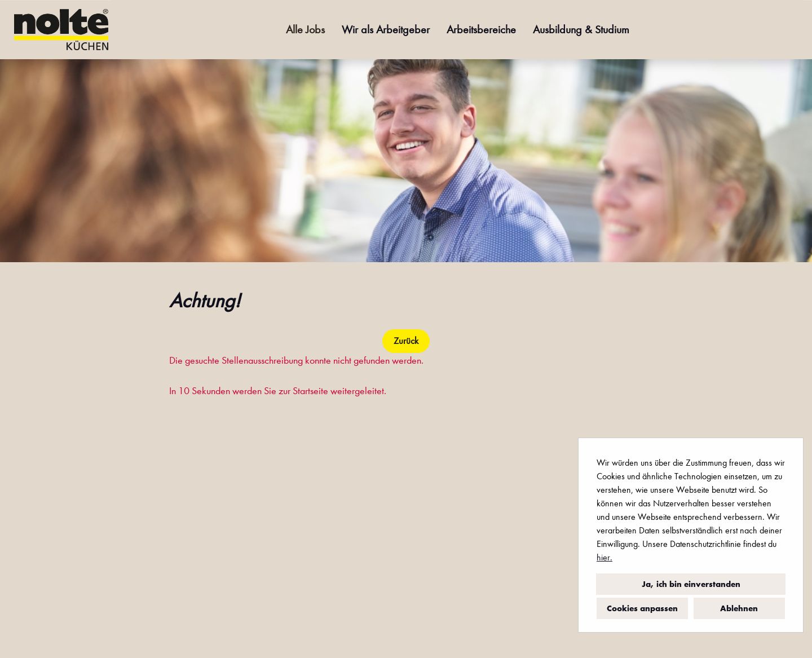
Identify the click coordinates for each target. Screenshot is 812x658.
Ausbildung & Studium (581, 30)
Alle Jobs (305, 30)
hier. (604, 557)
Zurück (406, 341)
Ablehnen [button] (739, 608)
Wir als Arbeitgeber (386, 30)
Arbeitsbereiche (481, 30)
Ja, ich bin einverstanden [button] (691, 584)
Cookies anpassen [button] (642, 608)
